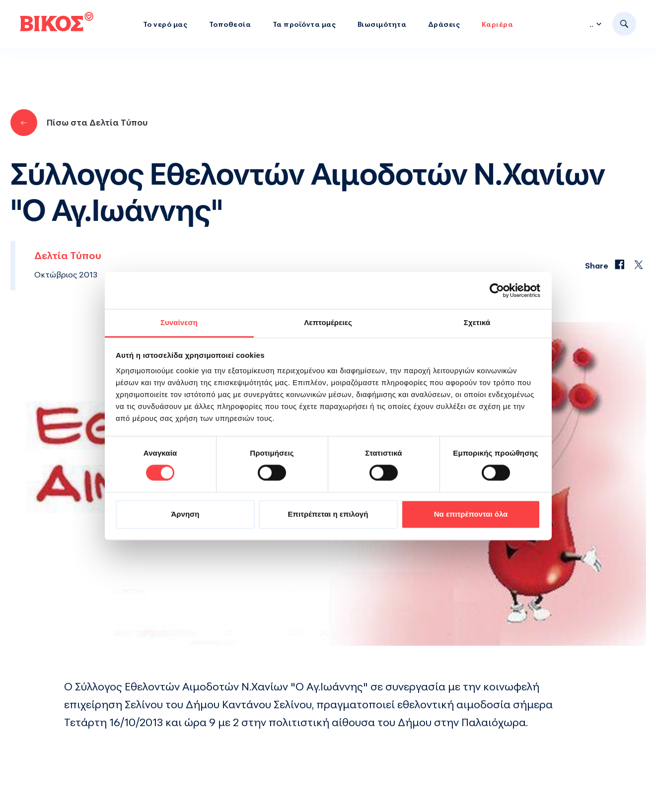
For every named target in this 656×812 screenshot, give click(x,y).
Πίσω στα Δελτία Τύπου (79, 123)
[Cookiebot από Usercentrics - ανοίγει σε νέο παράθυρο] (497, 290)
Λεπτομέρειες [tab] (328, 322)
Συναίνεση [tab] (179, 322)
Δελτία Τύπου (68, 256)
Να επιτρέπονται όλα (471, 514)
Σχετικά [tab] (477, 322)
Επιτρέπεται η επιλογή (328, 514)
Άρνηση (185, 514)
